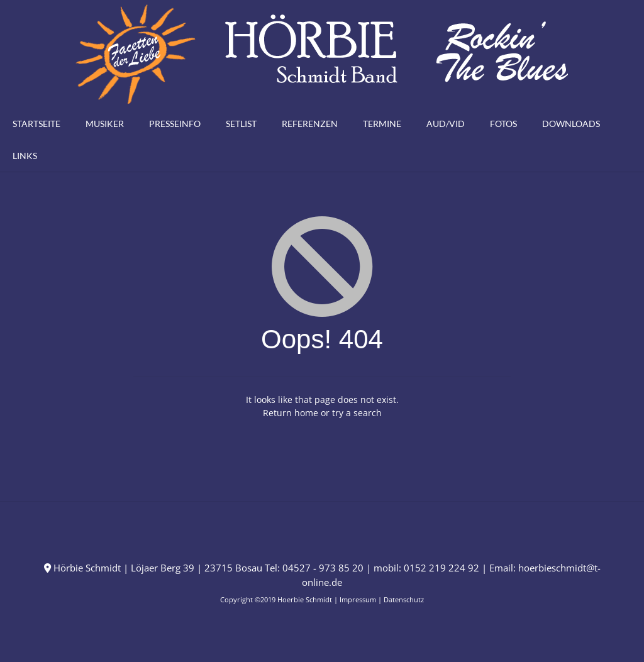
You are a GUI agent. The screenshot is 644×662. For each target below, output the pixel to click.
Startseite (36, 124)
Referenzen (310, 124)
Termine (382, 124)
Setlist (241, 124)
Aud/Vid (446, 124)
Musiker (105, 124)
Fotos (503, 124)
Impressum (358, 599)
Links (25, 156)
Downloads (571, 124)
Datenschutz (404, 599)
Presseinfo (175, 124)
